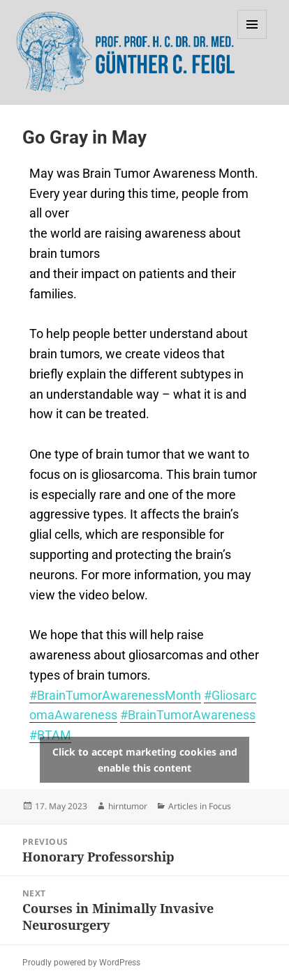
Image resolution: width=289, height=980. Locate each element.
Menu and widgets (252, 39)
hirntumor (128, 806)
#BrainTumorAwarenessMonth (115, 695)
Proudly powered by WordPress (81, 963)
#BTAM (50, 735)
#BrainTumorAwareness (188, 715)
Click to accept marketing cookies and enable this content (145, 760)
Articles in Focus (200, 806)
